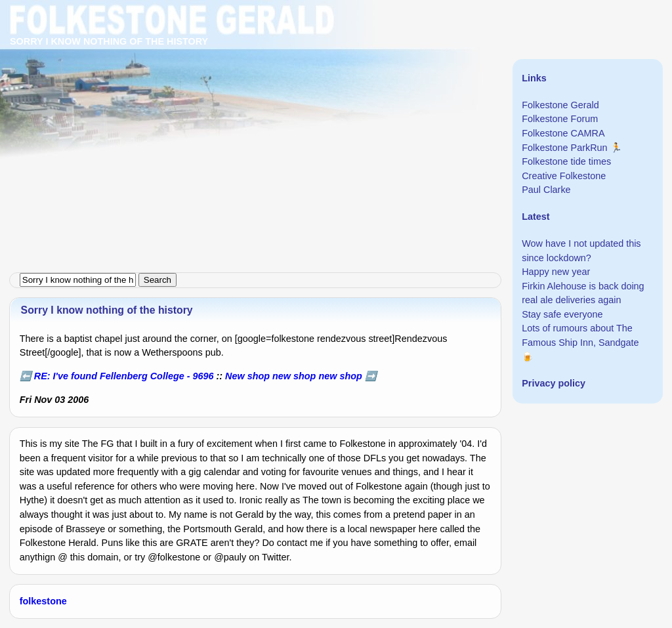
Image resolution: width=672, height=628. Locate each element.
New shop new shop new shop (294, 376)
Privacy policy (554, 383)
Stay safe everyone (562, 314)
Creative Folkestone (564, 176)
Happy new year (556, 272)
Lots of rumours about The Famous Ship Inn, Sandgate (580, 335)
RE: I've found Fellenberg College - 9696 (124, 376)
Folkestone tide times (566, 161)
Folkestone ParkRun (564, 148)
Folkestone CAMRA (563, 133)
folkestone (43, 601)
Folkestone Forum (560, 119)
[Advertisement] (336, 92)
